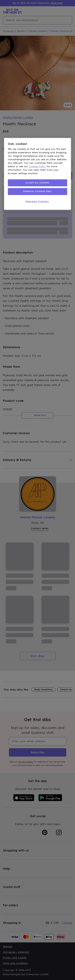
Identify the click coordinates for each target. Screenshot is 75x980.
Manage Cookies (37, 201)
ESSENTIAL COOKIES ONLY (37, 191)
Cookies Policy (37, 166)
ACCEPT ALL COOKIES (37, 183)
